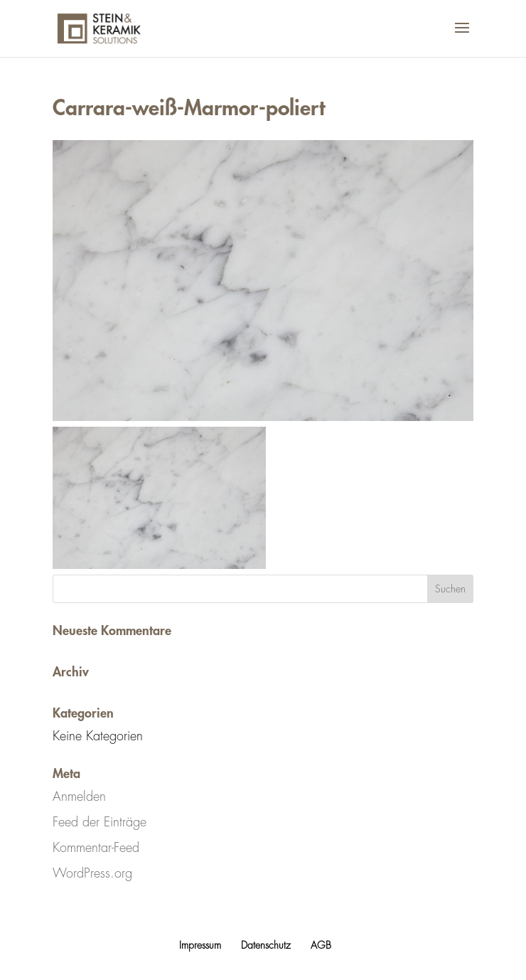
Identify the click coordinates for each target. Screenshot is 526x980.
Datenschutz (266, 945)
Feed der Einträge (100, 822)
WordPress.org (92, 873)
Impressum (200, 945)
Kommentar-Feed (96, 848)
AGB (321, 945)
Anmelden (79, 797)
